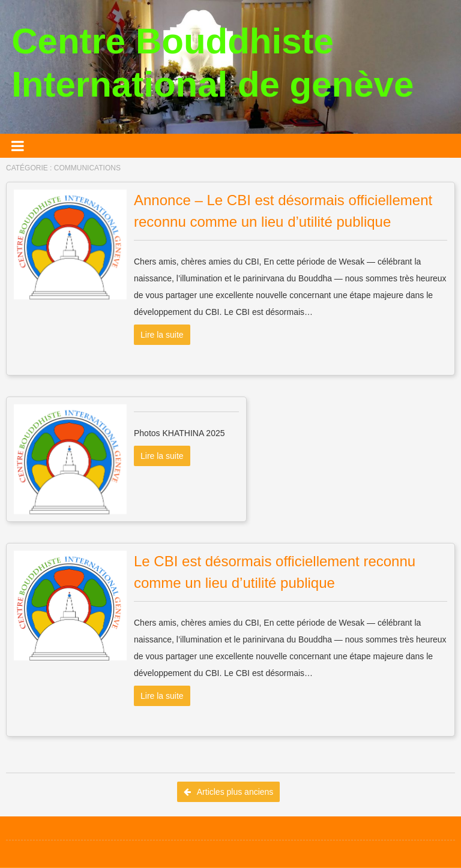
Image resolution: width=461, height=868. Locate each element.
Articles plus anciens (229, 792)
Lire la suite (162, 335)
